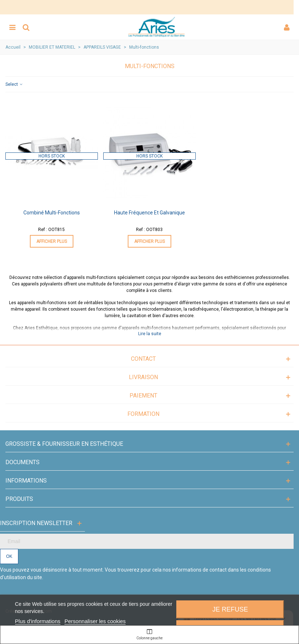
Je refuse (230, 609)
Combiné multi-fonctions (52, 213)
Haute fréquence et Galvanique (149, 213)
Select (14, 84)
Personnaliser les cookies (95, 621)
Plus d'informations (38, 621)
